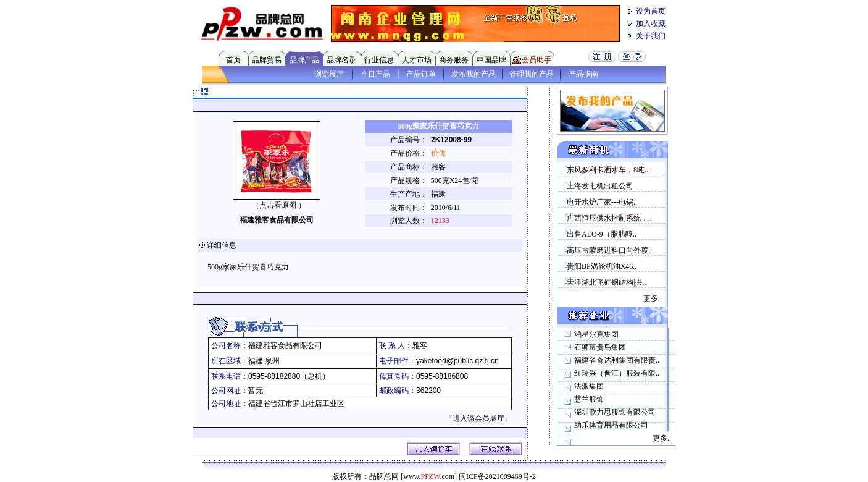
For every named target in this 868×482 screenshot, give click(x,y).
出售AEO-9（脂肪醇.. (602, 234)
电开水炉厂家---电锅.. (602, 202)
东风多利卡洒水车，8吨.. (607, 170)
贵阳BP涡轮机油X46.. (602, 266)
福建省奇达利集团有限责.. (617, 360)
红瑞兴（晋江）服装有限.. (617, 373)
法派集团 (589, 386)
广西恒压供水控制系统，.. (609, 218)
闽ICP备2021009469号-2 (497, 476)
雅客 (420, 345)
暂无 (256, 391)
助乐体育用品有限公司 (611, 425)
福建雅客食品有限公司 (277, 220)
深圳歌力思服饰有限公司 (615, 412)
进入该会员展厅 (478, 418)
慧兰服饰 (589, 399)
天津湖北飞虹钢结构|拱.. (606, 282)
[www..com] (429, 476)
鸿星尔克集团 (596, 334)
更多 (651, 298)
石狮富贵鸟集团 (600, 347)
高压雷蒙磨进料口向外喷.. (609, 250)
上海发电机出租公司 (600, 186)
